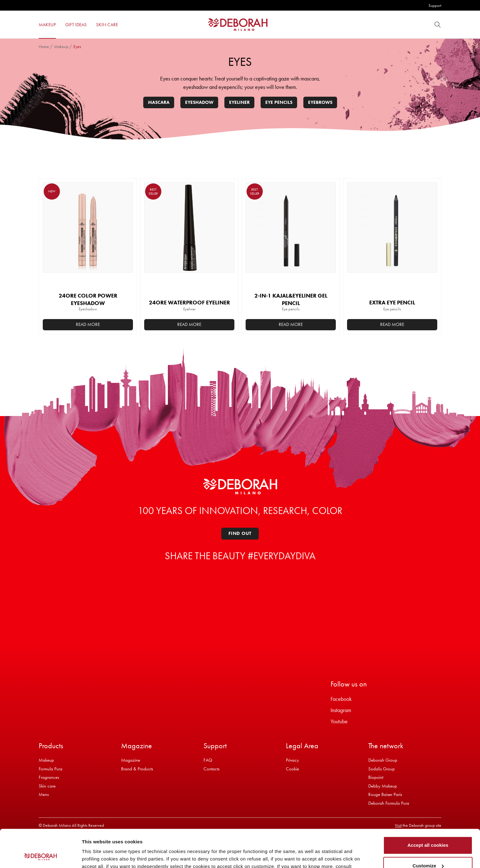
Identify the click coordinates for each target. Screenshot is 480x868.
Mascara (159, 102)
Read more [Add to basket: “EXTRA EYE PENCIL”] (392, 324)
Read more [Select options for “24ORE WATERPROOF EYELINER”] (189, 324)
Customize (428, 830)
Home (44, 46)
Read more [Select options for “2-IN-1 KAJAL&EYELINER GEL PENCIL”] (291, 324)
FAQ (208, 760)
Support (435, 5)
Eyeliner (239, 102)
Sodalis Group (382, 769)
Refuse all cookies (428, 851)
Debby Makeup (383, 786)
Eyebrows (320, 102)
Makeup (61, 46)
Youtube (339, 721)
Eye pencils (279, 102)
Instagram (341, 710)
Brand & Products (137, 769)
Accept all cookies (428, 810)
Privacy (292, 760)
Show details (96, 856)
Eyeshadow (199, 102)
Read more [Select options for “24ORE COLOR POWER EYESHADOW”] (88, 324)
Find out (240, 533)
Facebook (341, 699)
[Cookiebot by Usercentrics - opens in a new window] (40, 856)
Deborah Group (383, 760)
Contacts (211, 769)
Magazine (131, 760)
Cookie (292, 769)
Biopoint (376, 777)
